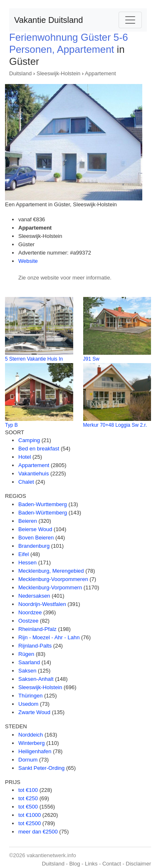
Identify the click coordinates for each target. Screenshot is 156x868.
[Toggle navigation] (130, 20)
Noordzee (30, 612)
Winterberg (32, 743)
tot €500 (28, 807)
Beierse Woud (35, 529)
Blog (74, 864)
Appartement (100, 73)
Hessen (27, 563)
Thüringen (31, 696)
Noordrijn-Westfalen (42, 604)
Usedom (28, 704)
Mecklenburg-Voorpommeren (53, 579)
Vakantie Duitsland (48, 20)
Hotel (25, 457)
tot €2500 (30, 823)
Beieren (28, 521)
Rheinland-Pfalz (37, 629)
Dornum (28, 760)
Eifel (24, 554)
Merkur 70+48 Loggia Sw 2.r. (115, 425)
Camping (29, 440)
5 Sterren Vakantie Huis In (34, 359)
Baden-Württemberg (43, 513)
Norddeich (31, 735)
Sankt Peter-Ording (41, 768)
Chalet (26, 482)
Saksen (27, 671)
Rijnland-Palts (35, 646)
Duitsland (20, 73)
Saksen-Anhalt (36, 679)
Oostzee (28, 621)
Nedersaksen (34, 596)
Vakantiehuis (33, 474)
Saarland (29, 662)
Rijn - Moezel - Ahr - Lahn (49, 637)
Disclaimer (138, 864)
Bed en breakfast (39, 449)
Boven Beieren (36, 538)
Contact (112, 864)
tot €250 (28, 798)
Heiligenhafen (35, 751)
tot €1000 (30, 815)
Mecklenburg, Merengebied (51, 571)
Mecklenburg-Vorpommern (50, 587)
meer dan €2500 (38, 832)
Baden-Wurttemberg (43, 504)
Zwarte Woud (34, 712)
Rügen (26, 654)
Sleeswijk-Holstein (58, 73)
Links (91, 864)
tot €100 (28, 790)
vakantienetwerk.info (51, 855)
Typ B (11, 425)
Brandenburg (34, 546)
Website (28, 261)
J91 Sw (91, 359)
